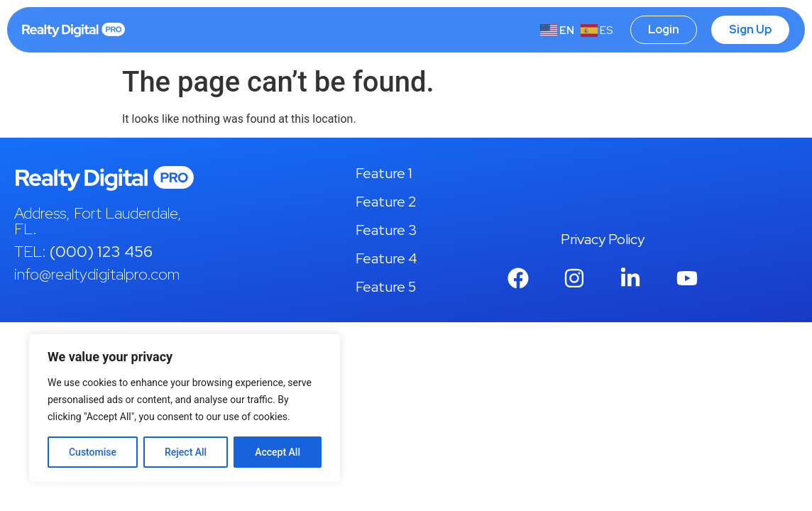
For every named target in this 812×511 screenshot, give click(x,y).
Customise (93, 452)
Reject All (186, 452)
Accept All (278, 452)
